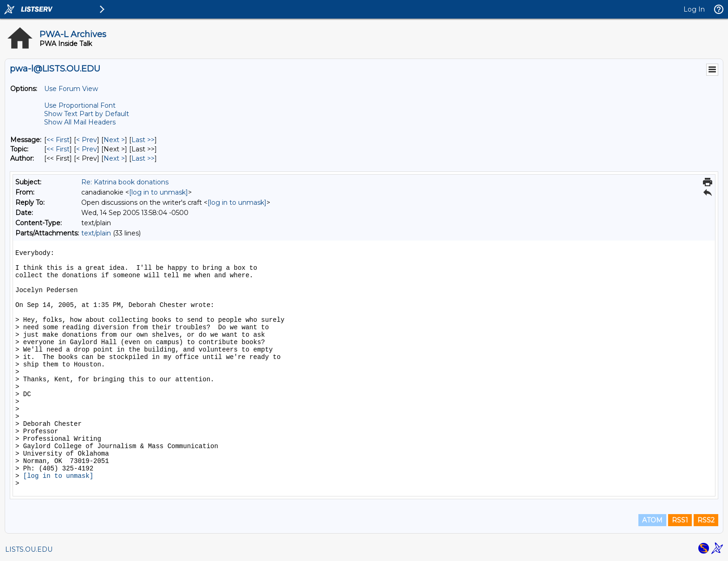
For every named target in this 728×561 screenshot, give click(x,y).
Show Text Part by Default (87, 114)
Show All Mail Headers (80, 122)
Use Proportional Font (80, 105)
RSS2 (706, 520)
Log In (694, 9)
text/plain (96, 233)
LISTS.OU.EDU (29, 549)
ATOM (652, 520)
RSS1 (680, 520)
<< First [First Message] (58, 140)
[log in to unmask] (159, 192)
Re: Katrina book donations (125, 182)
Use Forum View (71, 89)
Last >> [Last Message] (143, 140)
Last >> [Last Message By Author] (143, 158)
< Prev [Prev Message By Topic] (87, 149)
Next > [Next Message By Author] (114, 158)
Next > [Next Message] (114, 140)
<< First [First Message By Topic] (58, 149)
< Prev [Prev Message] (87, 140)
